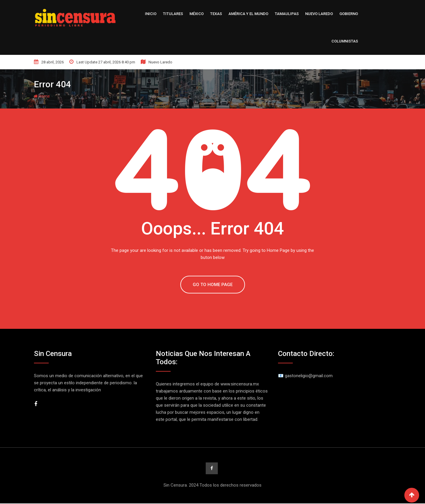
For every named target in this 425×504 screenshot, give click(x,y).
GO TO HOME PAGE (213, 285)
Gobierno (349, 14)
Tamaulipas (287, 14)
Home (42, 96)
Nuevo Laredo (319, 14)
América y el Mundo (248, 14)
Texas (216, 14)
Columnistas (345, 41)
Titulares (173, 14)
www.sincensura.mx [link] (240, 384)
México (197, 14)
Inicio (151, 14)
